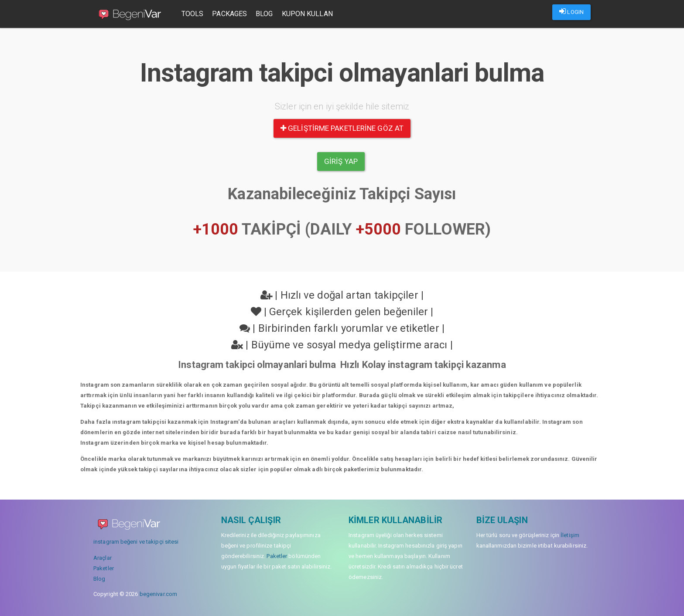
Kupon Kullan (308, 14)
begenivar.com (158, 594)
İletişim (570, 535)
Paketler (104, 568)
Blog (265, 14)
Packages (231, 14)
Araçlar (103, 558)
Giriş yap (341, 161)
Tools (193, 14)
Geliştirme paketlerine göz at (342, 128)
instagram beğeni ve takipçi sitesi (136, 542)
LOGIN (571, 11)
